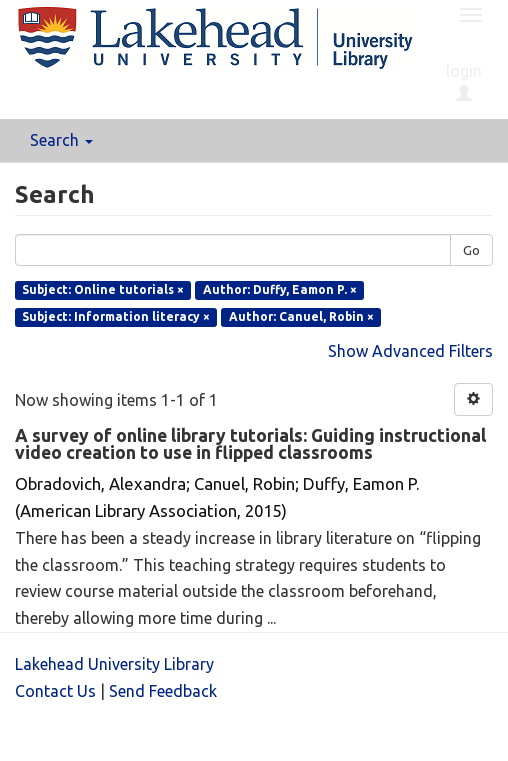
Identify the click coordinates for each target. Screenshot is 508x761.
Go (471, 250)
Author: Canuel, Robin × (301, 316)
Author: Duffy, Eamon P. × (280, 289)
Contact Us (55, 691)
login (464, 82)
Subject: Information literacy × (116, 316)
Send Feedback (163, 691)
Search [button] (61, 140)
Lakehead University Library (114, 664)
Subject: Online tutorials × (103, 289)
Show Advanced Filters (410, 351)
